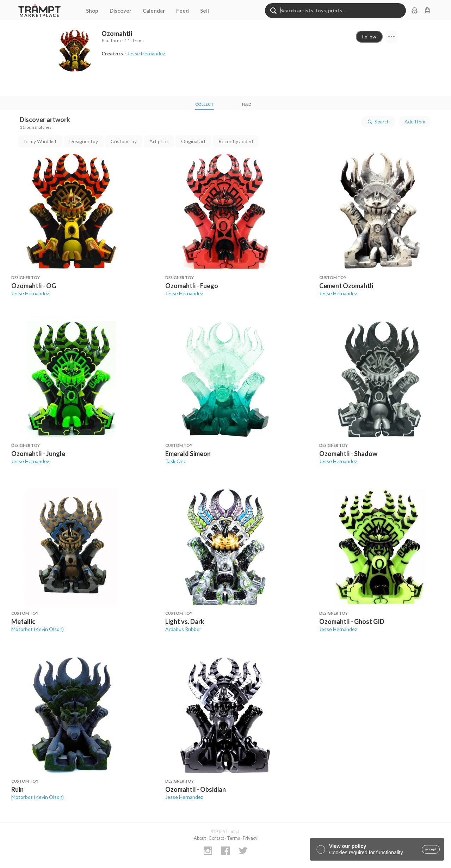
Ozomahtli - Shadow (348, 454)
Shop (92, 11)
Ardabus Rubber (183, 629)
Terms (233, 838)
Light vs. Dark (185, 621)
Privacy (250, 838)
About (200, 838)
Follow (369, 37)
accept (431, 849)
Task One (176, 461)
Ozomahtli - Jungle (38, 454)
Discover (121, 11)
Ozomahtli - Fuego (192, 286)
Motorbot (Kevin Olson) (38, 629)
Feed (183, 11)
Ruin (17, 789)
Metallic (23, 621)
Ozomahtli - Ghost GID (352, 621)
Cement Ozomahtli (346, 286)
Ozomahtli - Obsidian (196, 789)
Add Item (415, 122)
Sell (205, 11)
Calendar (154, 11)
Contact (216, 838)
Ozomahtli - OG (34, 286)
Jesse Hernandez (30, 293)
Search (378, 122)
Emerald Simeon (188, 454)
